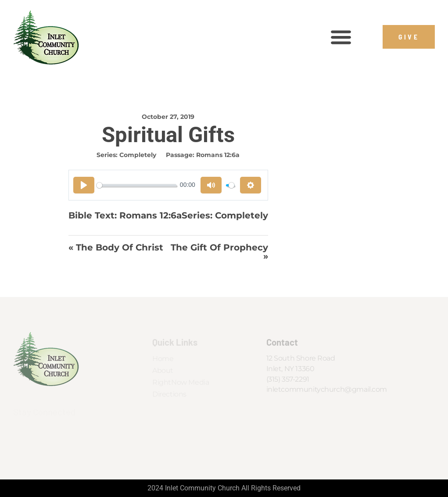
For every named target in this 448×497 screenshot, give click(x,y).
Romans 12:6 (148, 215)
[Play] (84, 185)
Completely (139, 155)
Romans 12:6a (219, 155)
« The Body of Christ (116, 248)
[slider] (137, 185)
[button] (341, 37)
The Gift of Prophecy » (221, 252)
